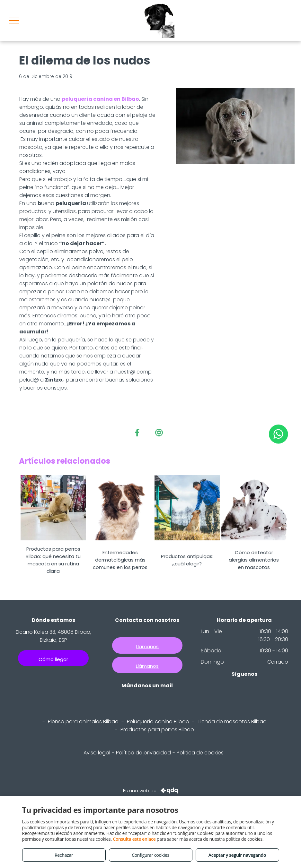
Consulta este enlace (134, 839)
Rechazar (64, 855)
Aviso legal (97, 753)
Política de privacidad (143, 753)
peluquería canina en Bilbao (100, 99)
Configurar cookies (150, 855)
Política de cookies (200, 753)
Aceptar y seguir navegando (237, 855)
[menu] (14, 21)
